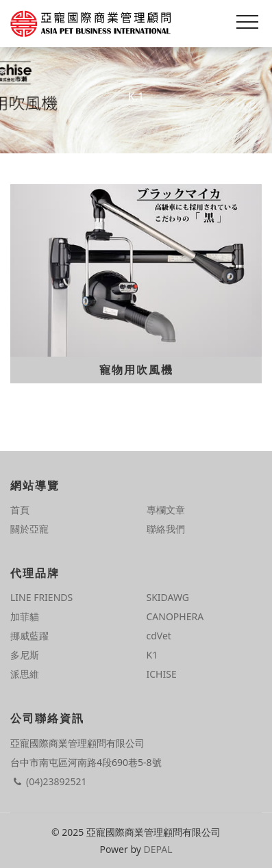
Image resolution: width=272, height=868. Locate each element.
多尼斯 (25, 655)
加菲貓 (25, 616)
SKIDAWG (168, 597)
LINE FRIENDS (41, 597)
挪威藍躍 (29, 636)
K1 (152, 655)
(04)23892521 (48, 781)
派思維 (25, 674)
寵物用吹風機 (136, 370)
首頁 (20, 510)
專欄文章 (166, 510)
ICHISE (162, 674)
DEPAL (158, 849)
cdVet (159, 636)
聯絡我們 (166, 529)
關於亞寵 (29, 529)
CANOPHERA (175, 616)
